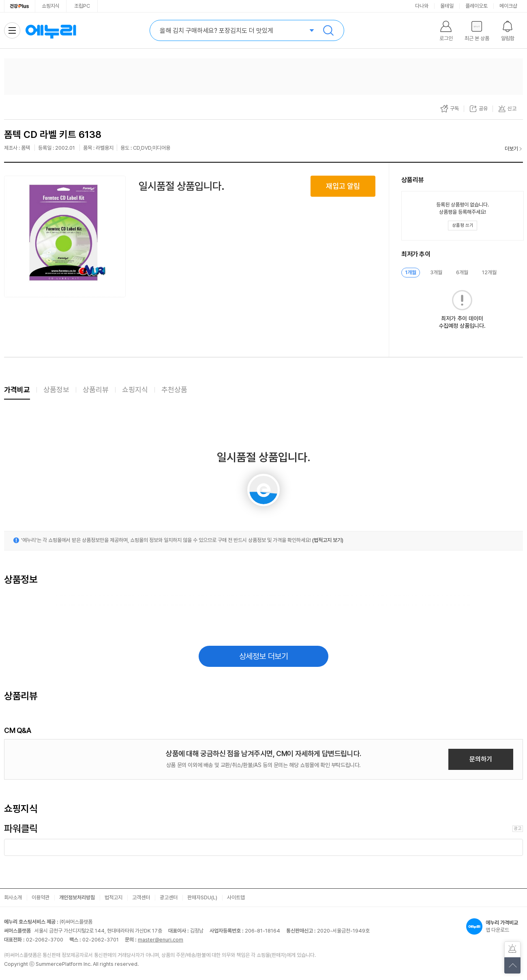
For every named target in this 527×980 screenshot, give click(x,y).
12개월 (489, 272)
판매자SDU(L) (202, 897)
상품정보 (56, 390)
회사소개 (13, 897)
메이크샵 (508, 6)
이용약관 (41, 897)
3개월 (436, 272)
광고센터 (169, 897)
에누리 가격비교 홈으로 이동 (51, 30)
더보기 (511, 149)
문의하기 (481, 759)
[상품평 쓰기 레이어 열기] (463, 226)
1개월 (411, 272)
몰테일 (447, 6)
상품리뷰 (96, 390)
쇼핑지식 (51, 6)
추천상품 (174, 390)
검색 (328, 30)
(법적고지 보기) (328, 540)
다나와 (422, 6)
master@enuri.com (161, 940)
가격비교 (17, 390)
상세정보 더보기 (264, 656)
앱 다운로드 (495, 926)
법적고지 (114, 897)
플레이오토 (477, 6)
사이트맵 (236, 897)
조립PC (82, 6)
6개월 (462, 272)
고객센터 (141, 897)
